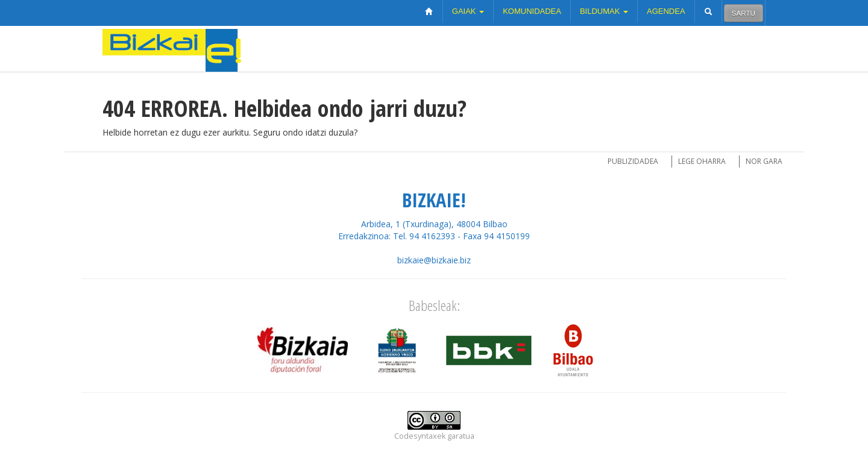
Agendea (666, 11)
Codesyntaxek (420, 436)
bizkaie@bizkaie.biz (434, 260)
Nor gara (764, 161)
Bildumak (604, 11)
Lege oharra (702, 161)
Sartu (744, 13)
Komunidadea (532, 11)
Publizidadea (633, 161)
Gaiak (468, 11)
